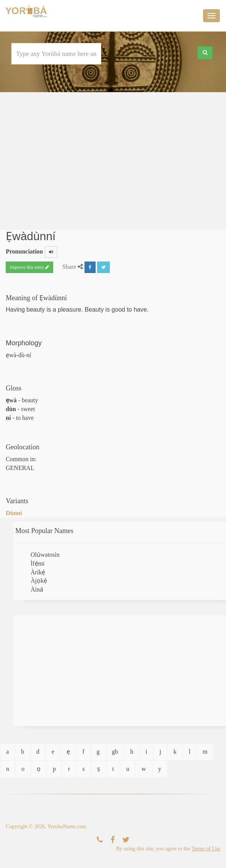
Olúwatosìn (45, 555)
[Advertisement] (113, 157)
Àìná (37, 589)
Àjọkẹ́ (39, 581)
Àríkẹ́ (38, 572)
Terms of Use (206, 849)
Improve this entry (29, 267)
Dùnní (14, 513)
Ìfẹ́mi (38, 563)
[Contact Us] (100, 840)
